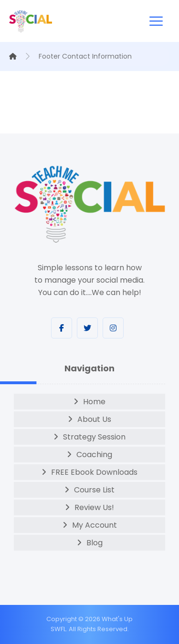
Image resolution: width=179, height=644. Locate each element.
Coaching (94, 455)
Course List (94, 490)
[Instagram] (113, 328)
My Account (95, 525)
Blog (95, 543)
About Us (94, 419)
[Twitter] (87, 328)
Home (94, 402)
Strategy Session (94, 437)
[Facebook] (62, 328)
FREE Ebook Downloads (94, 472)
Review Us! (94, 507)
